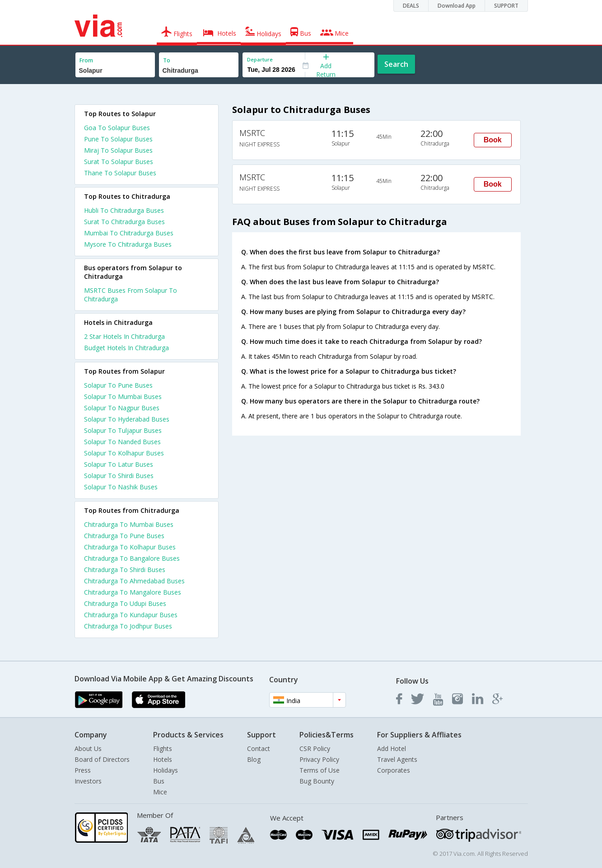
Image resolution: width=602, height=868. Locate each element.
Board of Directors (102, 759)
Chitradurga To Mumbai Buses (129, 524)
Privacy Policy (319, 759)
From (86, 60)
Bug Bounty (317, 781)
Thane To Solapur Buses (120, 173)
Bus (159, 781)
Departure (260, 59)
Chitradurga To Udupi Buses (125, 603)
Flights (163, 748)
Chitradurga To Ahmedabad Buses (134, 581)
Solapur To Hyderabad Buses (127, 419)
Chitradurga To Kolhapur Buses (130, 547)
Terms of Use (320, 770)
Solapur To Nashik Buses (121, 487)
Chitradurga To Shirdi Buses (125, 570)
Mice (160, 792)
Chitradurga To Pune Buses (124, 536)
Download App (457, 6)
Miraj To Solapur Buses (118, 150)
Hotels (163, 759)
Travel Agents (397, 759)
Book (493, 140)
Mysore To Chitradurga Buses (128, 244)
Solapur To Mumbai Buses (123, 396)
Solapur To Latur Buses (119, 464)
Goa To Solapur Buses (117, 128)
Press (83, 770)
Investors (88, 781)
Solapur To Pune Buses (118, 385)
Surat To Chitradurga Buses (124, 222)
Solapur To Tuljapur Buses (123, 430)
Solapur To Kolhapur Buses (124, 453)
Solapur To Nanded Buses (122, 442)
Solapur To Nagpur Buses (122, 408)
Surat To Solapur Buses (119, 162)
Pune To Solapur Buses (118, 139)
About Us (88, 748)
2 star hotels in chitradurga (124, 336)
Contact (259, 748)
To (167, 60)
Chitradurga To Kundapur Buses (131, 615)
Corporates (394, 770)
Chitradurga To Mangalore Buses (133, 592)
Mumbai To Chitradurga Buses (129, 233)
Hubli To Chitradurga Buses (124, 210)
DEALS (411, 6)
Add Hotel (392, 748)
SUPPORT (506, 6)
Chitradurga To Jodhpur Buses (128, 626)
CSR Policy (315, 748)
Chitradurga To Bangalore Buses (132, 558)
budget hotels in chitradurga (126, 348)
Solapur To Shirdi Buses (119, 476)
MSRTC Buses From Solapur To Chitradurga (131, 295)
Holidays (166, 770)
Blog (254, 759)
